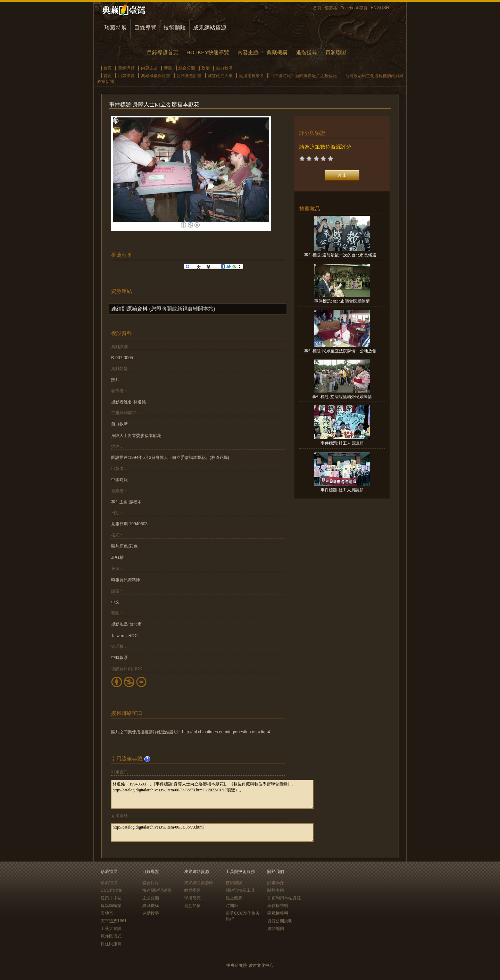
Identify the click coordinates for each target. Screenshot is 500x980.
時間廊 (232, 906)
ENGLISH (380, 8)
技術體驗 (175, 28)
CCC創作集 (111, 890)
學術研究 (192, 898)
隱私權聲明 (278, 913)
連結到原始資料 (129, 309)
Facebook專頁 (354, 8)
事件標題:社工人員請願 (342, 443)
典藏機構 (277, 52)
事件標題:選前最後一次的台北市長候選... (342, 255)
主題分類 (151, 898)
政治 (206, 68)
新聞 (168, 68)
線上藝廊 (234, 898)
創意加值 (192, 906)
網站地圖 (276, 929)
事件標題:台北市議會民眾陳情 (342, 301)
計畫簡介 (276, 883)
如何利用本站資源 (284, 898)
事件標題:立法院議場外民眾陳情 (342, 397)
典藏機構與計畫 (156, 76)
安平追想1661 (114, 921)
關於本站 (276, 890)
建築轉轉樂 (111, 906)
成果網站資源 (210, 28)
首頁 (317, 8)
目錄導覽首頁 (162, 52)
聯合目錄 (151, 883)
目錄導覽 (145, 28)
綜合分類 (187, 68)
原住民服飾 (111, 944)
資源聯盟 (336, 52)
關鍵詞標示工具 (240, 890)
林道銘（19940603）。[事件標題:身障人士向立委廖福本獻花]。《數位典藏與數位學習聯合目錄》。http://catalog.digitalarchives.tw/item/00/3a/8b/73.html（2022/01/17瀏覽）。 (212, 794)
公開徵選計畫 (189, 76)
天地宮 (107, 913)
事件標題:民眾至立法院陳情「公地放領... (342, 351)
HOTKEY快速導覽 (208, 52)
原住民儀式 (111, 936)
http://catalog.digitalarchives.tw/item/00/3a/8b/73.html (212, 833)
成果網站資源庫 (199, 883)
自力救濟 (224, 68)
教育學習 (192, 890)
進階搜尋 (307, 52)
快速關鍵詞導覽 (157, 890)
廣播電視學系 (251, 76)
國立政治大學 (220, 76)
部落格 (331, 8)
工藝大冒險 (111, 929)
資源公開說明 (280, 921)
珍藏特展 (116, 28)
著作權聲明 (278, 906)
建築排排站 (111, 898)
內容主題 (248, 52)
